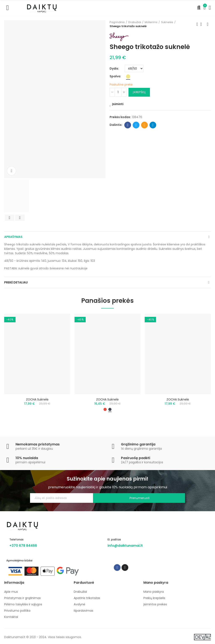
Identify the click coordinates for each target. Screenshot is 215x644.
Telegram (153, 125)
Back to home (202, 24)
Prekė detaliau (16, 282)
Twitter (136, 125)
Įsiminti (118, 104)
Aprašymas (13, 237)
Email (145, 125)
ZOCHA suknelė (37, 399)
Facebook (128, 125)
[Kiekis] (118, 92)
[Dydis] (134, 69)
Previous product (197, 24)
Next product (208, 24)
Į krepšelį (139, 92)
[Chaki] (128, 76)
